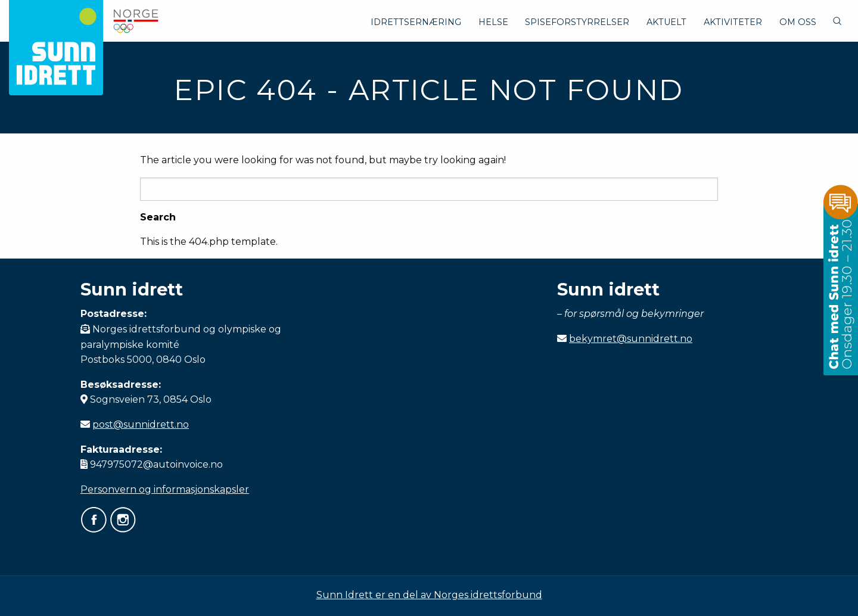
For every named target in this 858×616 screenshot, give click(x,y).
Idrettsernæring (416, 22)
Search (158, 217)
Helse (493, 22)
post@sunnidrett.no (141, 424)
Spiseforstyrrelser (577, 22)
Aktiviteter (733, 22)
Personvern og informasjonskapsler (165, 489)
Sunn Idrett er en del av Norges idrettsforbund (429, 595)
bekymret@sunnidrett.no (631, 339)
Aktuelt (666, 22)
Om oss (798, 22)
